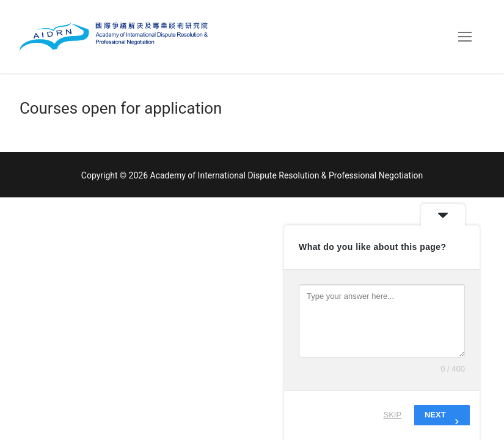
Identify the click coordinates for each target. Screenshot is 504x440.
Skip (393, 415)
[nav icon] (465, 37)
